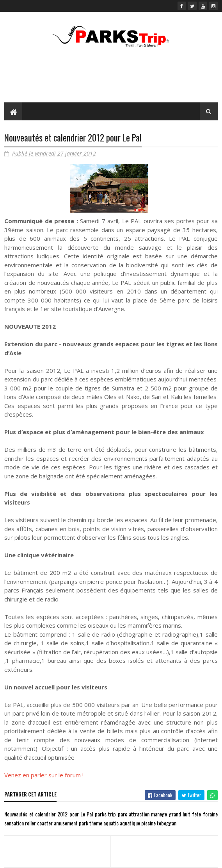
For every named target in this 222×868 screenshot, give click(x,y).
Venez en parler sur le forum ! (44, 775)
